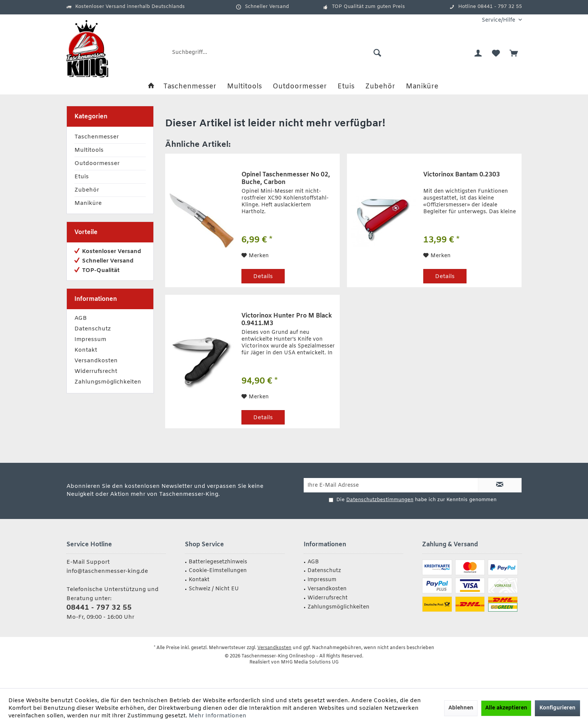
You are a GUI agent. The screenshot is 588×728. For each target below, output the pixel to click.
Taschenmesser (97, 137)
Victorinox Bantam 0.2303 (462, 175)
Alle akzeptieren (506, 708)
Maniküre (88, 203)
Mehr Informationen (218, 716)
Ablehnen (461, 708)
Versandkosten (96, 361)
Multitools (89, 150)
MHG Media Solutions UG (310, 662)
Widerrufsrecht (96, 371)
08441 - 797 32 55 (99, 608)
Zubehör (87, 190)
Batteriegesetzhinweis (218, 562)
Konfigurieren (557, 708)
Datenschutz (93, 329)
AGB (81, 318)
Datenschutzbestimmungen (380, 500)
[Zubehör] (380, 87)
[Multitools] (244, 87)
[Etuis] (346, 87)
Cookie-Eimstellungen (218, 571)
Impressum (90, 340)
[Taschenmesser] (190, 87)
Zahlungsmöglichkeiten (108, 382)
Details (263, 277)
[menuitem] (499, 20)
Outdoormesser (97, 164)
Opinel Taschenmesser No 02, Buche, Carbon (286, 179)
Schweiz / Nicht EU (214, 589)
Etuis (82, 177)
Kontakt (86, 350)
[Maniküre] (422, 87)
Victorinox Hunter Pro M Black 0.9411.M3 (287, 320)
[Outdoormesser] (300, 87)
